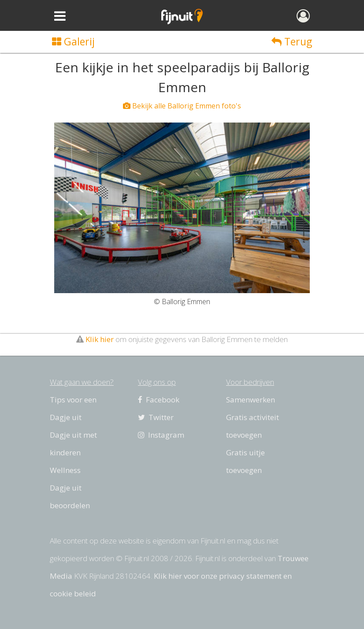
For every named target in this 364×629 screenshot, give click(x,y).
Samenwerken (251, 400)
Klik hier (100, 339)
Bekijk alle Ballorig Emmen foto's (182, 106)
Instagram (161, 435)
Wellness (65, 470)
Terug (292, 41)
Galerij (73, 41)
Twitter (156, 417)
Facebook (159, 400)
